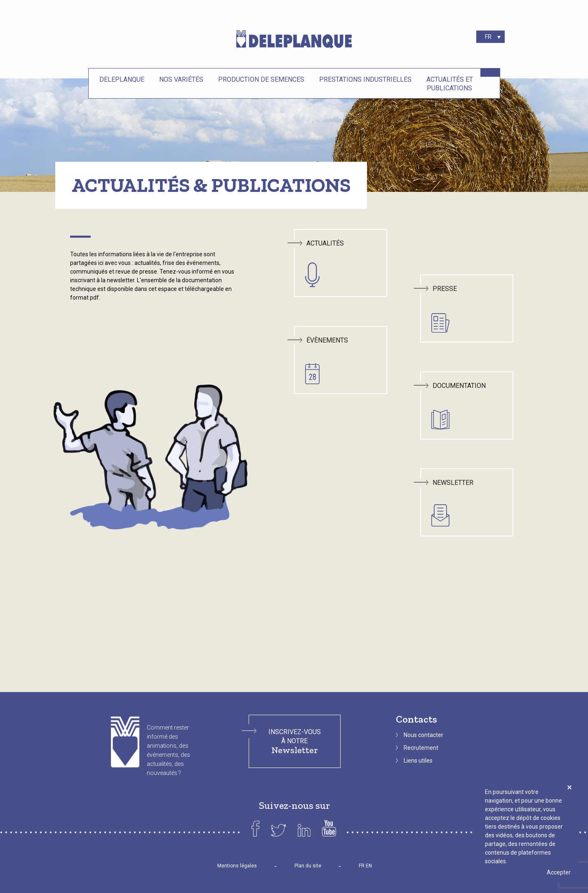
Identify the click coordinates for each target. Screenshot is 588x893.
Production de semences (261, 79)
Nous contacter (423, 735)
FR (362, 866)
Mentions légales (237, 866)
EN (369, 866)
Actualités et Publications (450, 84)
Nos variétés (181, 79)
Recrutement (421, 748)
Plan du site (308, 866)
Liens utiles (418, 761)
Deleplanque (122, 79)
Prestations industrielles (365, 79)
